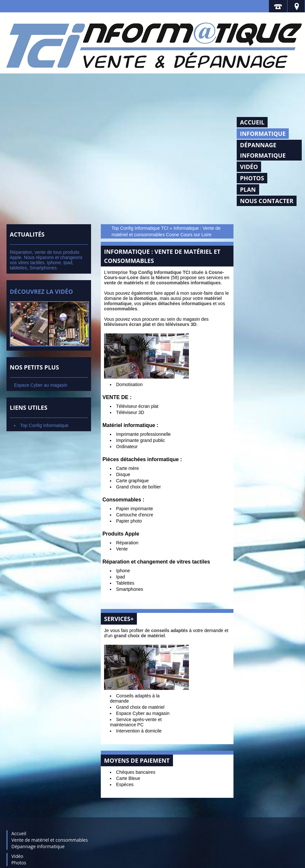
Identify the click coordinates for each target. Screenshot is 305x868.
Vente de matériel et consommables (50, 840)
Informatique (263, 134)
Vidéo (249, 167)
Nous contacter (267, 201)
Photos (252, 178)
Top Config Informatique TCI (140, 228)
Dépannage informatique (263, 150)
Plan (248, 189)
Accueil (252, 122)
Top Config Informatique (44, 425)
